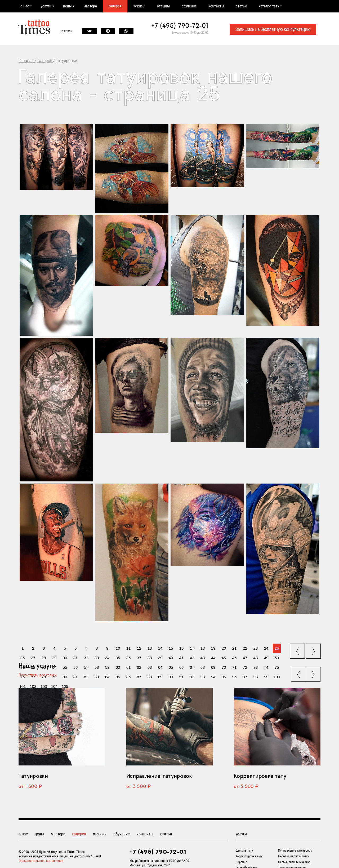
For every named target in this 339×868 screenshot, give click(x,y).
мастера (90, 6)
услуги (46, 6)
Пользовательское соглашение (41, 861)
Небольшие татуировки (294, 856)
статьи (241, 6)
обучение (189, 6)
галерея (115, 6)
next (314, 650)
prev (298, 650)
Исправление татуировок (159, 776)
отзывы (163, 6)
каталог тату (269, 6)
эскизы (139, 6)
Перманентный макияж (294, 862)
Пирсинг (241, 862)
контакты (216, 6)
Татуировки (33, 776)
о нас (25, 6)
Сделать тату (244, 851)
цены (67, 6)
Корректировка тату (260, 776)
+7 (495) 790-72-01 (180, 25)
